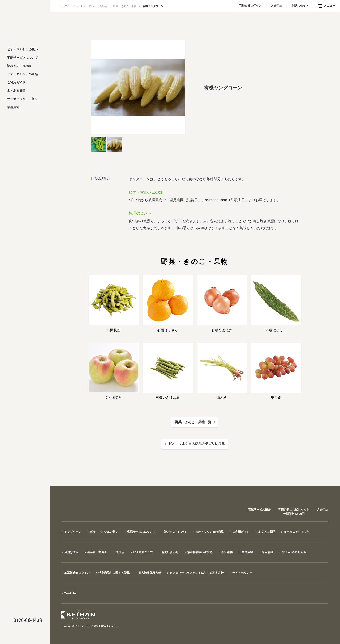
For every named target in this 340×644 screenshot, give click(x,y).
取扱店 (120, 552)
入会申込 (276, 6)
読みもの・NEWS (19, 66)
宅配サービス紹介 (259, 510)
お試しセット (300, 6)
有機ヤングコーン (153, 6)
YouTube (70, 593)
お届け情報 (71, 552)
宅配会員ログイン (250, 6)
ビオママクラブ (143, 552)
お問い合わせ (170, 552)
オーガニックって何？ (22, 99)
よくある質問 (16, 91)
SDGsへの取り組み (294, 552)
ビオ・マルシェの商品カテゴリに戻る (197, 444)
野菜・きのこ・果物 (125, 6)
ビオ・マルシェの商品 (22, 74)
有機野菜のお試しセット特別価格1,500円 (294, 512)
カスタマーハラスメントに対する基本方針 (197, 573)
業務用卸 (13, 107)
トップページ (67, 6)
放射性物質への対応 (200, 552)
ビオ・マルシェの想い (22, 49)
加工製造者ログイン (77, 573)
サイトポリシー (242, 573)
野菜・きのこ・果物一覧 (193, 422)
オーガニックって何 (297, 532)
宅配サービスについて (22, 58)
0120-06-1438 (28, 620)
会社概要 (227, 552)
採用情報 (267, 552)
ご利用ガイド (16, 82)
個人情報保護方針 (150, 573)
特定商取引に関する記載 (114, 573)
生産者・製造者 (97, 552)
